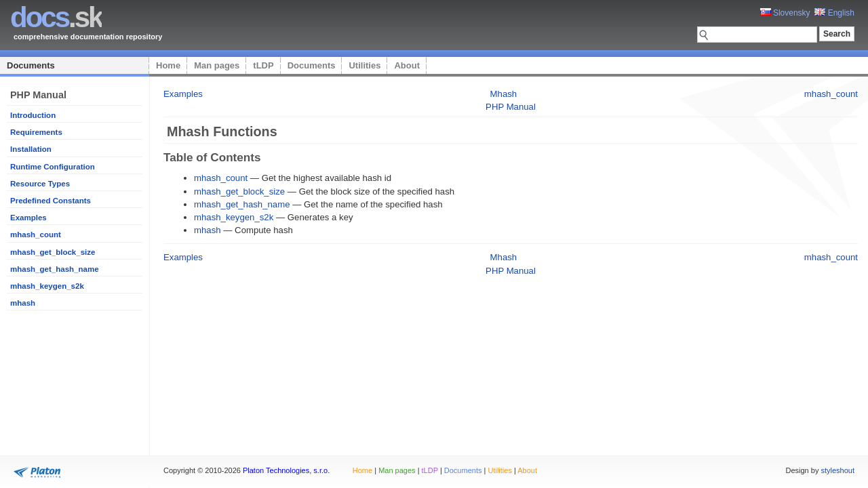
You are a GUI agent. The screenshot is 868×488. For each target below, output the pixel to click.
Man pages (217, 65)
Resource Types (40, 184)
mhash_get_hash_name (55, 269)
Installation (31, 149)
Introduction (33, 115)
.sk (56, 17)
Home (168, 65)
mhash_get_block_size (53, 252)
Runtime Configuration (53, 167)
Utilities (364, 65)
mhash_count (36, 235)
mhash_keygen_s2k (47, 286)
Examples (28, 218)
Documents (31, 65)
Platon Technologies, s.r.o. (286, 470)
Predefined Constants (51, 201)
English (834, 13)
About (407, 65)
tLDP (263, 65)
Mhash (504, 94)
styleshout (837, 470)
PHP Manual (511, 107)
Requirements (36, 132)
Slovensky (785, 13)
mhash (23, 303)
